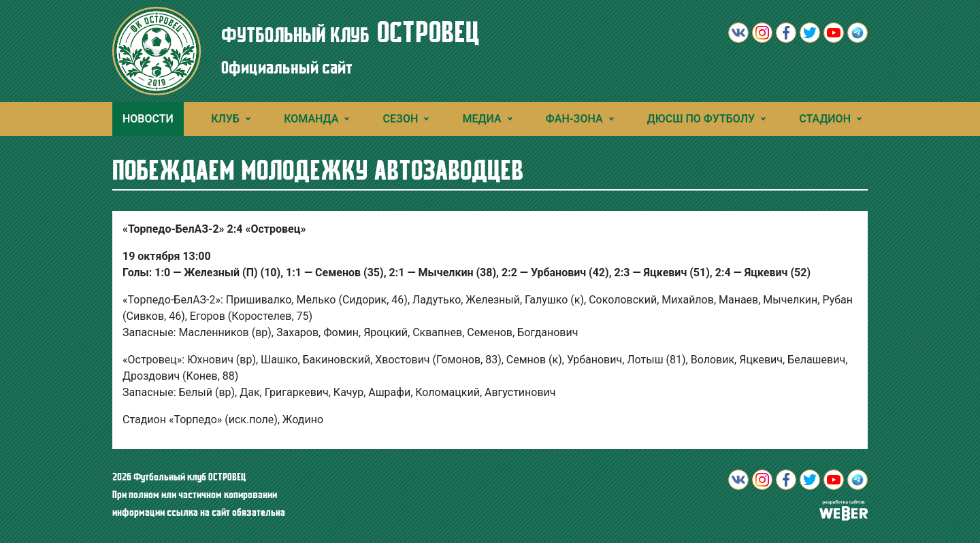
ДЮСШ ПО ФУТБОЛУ (701, 119)
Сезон (401, 119)
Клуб (225, 119)
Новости (148, 119)
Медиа (482, 119)
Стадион (825, 119)
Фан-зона (574, 119)
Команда (311, 119)
